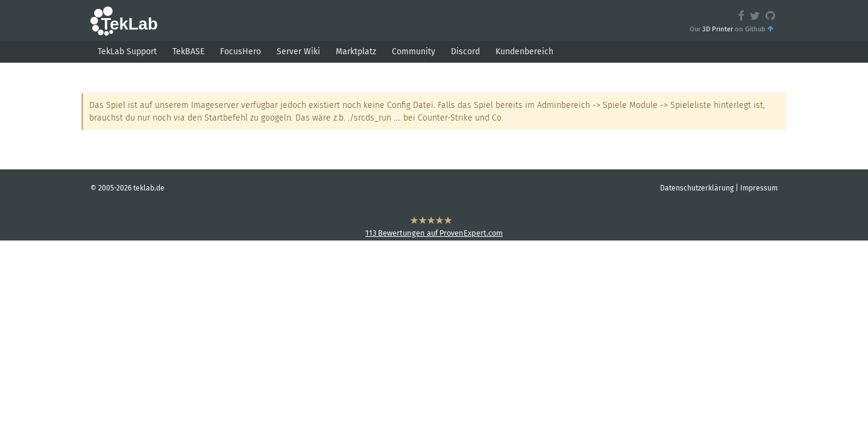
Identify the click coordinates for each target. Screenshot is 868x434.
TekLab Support (127, 52)
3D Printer (718, 29)
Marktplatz (356, 52)
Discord (465, 52)
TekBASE (188, 52)
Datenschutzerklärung (697, 188)
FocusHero (241, 52)
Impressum (759, 188)
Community (414, 52)
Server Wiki (298, 52)
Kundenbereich (524, 52)
